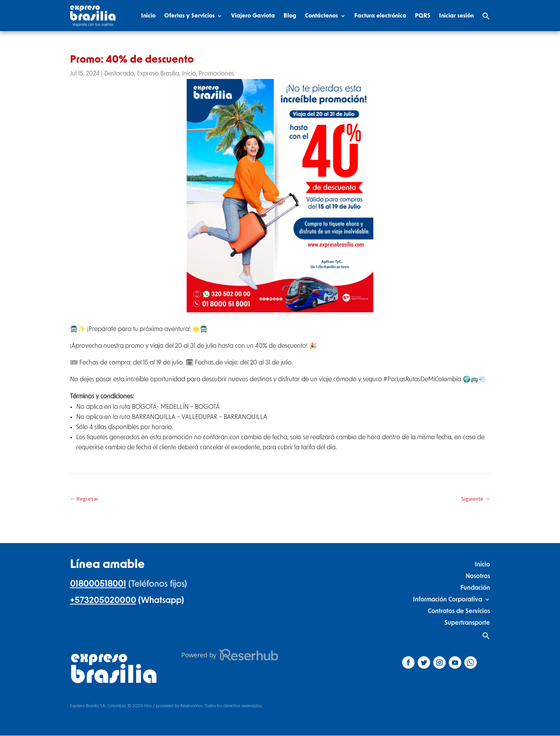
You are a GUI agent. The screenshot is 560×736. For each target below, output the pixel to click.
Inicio (148, 16)
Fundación (475, 588)
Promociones (216, 74)
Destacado (119, 74)
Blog (290, 16)
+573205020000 (103, 600)
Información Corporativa (448, 599)
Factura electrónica (380, 16)
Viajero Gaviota (253, 16)
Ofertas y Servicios (189, 16)
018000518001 (98, 584)
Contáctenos (321, 16)
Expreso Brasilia (158, 74)
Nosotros (478, 576)
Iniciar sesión (456, 16)
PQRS (423, 16)
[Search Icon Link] (486, 16)
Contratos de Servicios (459, 611)
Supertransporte (467, 623)
